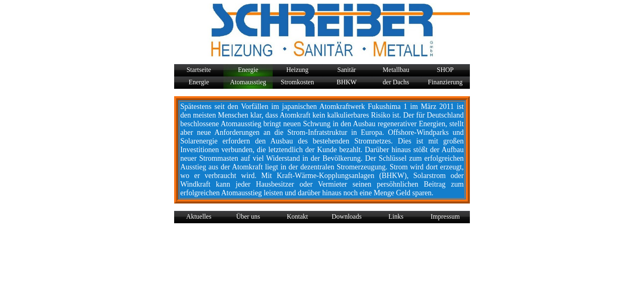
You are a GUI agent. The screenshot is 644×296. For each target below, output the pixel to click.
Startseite (199, 70)
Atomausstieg (248, 82)
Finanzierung (445, 82)
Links (396, 216)
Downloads (347, 216)
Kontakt (297, 216)
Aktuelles (199, 216)
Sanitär (346, 70)
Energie (248, 70)
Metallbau (396, 70)
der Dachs (396, 82)
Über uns (248, 216)
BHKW (347, 82)
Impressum (445, 216)
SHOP (445, 70)
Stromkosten (298, 82)
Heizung (297, 70)
